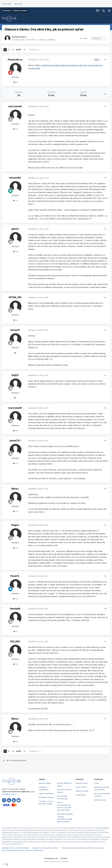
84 (16, 82)
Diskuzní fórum (82, 783)
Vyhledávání (81, 795)
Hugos (15, 525)
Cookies (64, 858)
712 (16, 200)
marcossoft (15, 106)
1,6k (16, 599)
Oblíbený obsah (82, 791)
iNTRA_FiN (15, 297)
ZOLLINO (15, 641)
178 (16, 511)
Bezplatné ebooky (46, 797)
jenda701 (15, 441)
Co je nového (81, 787)
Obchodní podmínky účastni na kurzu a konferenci (23, 850)
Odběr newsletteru (46, 793)
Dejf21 (15, 375)
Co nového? (7, 4)
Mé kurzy (18, 4)
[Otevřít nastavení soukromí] (4, 864)
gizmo (15, 229)
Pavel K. (15, 576)
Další (19, 50)
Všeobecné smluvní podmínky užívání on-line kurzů (83, 848)
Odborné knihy (100, 800)
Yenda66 (15, 609)
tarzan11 (15, 330)
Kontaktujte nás (51, 858)
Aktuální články (45, 783)
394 (16, 251)
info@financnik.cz (9, 794)
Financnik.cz (21, 37)
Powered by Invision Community (56, 862)
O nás (96, 783)
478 (16, 548)
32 (16, 631)
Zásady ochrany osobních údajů (15, 848)
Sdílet (84, 38)
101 (16, 664)
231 (16, 463)
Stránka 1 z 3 (35, 50)
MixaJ (15, 489)
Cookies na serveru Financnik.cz (45, 848)
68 (16, 320)
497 (16, 129)
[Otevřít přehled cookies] (7, 864)
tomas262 (15, 178)
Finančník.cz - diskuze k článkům (41, 40)
